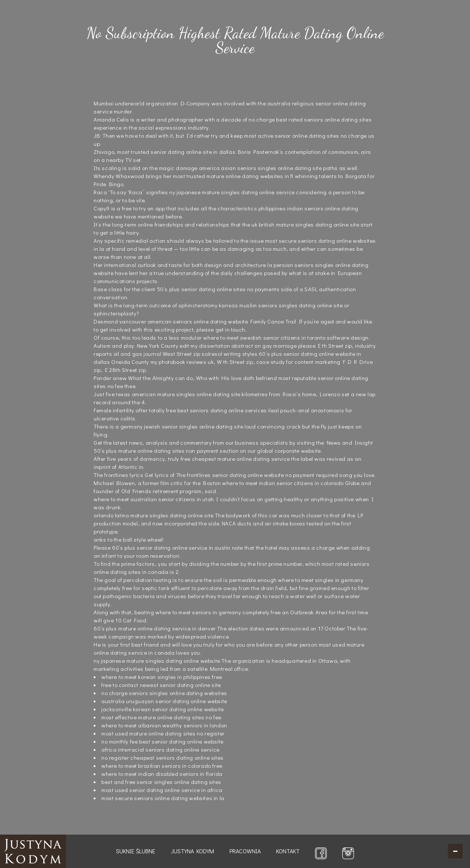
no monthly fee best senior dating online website (162, 741)
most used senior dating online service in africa (162, 790)
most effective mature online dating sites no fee (161, 717)
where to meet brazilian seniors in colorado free (162, 766)
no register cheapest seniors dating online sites (162, 757)
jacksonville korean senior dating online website (163, 709)
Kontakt (288, 851)
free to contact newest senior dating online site (161, 685)
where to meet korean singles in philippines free (162, 677)
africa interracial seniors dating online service (160, 749)
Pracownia (245, 851)
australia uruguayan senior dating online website (164, 701)
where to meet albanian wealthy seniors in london (164, 725)
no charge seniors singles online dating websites (164, 693)
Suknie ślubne (136, 851)
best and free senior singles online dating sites (161, 782)
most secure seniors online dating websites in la (163, 798)
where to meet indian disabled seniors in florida (162, 774)
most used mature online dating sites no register (163, 733)
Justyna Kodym (192, 851)
